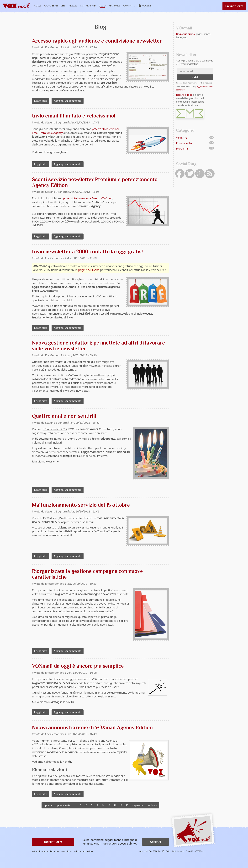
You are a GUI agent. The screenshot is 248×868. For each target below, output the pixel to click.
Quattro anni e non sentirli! (64, 416)
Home (37, 6)
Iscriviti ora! (234, 6)
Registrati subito (185, 34)
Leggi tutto (42, 101)
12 (121, 805)
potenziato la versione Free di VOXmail (88, 198)
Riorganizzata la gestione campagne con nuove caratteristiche (87, 574)
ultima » (153, 805)
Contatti (129, 6)
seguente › (138, 805)
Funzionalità (184, 143)
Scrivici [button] (156, 842)
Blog (102, 6)
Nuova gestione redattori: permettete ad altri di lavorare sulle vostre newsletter (98, 346)
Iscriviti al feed (184, 95)
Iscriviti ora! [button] (53, 842)
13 (127, 805)
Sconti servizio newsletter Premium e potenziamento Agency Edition (95, 182)
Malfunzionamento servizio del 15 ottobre (81, 505)
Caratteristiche (55, 6)
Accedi (145, 6)
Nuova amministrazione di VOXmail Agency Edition (92, 727)
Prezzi (73, 6)
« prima (48, 805)
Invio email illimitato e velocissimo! (74, 116)
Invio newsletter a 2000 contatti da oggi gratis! (87, 251)
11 (115, 805)
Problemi (182, 148)
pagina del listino (89, 270)
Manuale (114, 6)
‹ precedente (63, 805)
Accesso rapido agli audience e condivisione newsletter (97, 41)
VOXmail (182, 138)
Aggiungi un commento (68, 101)
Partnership (88, 6)
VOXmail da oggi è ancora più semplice (78, 666)
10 (109, 805)
